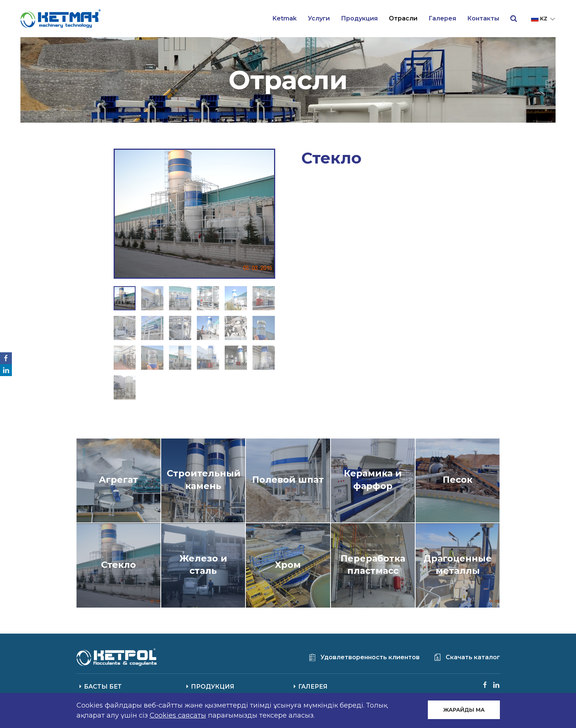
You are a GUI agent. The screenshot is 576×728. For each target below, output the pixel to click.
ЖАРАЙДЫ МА (464, 710)
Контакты (483, 18)
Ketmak (285, 18)
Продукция (359, 18)
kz (544, 19)
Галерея (442, 18)
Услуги (319, 18)
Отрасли (403, 18)
